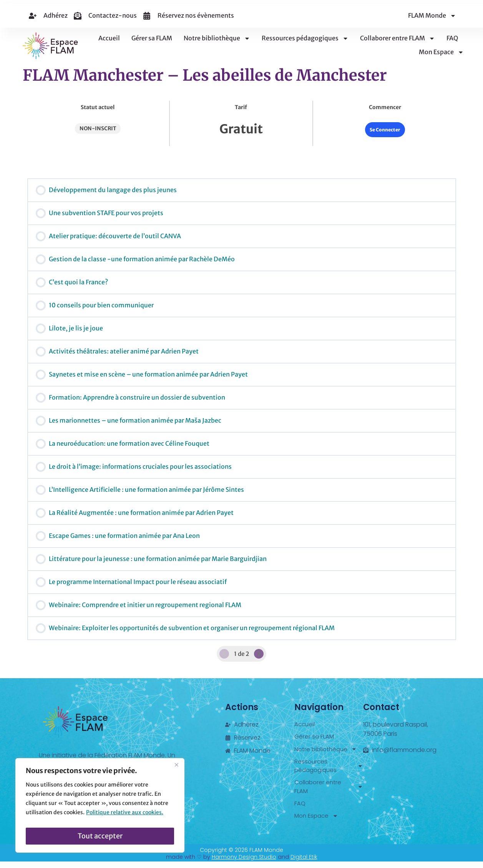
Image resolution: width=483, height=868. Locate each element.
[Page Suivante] (259, 654)
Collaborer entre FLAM (398, 38)
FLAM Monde (432, 16)
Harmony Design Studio (244, 863)
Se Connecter (385, 130)
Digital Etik (304, 863)
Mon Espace (441, 52)
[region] (100, 808)
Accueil (109, 38)
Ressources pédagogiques (305, 38)
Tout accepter (100, 836)
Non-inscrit (98, 129)
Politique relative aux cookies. (125, 817)
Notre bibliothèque (217, 38)
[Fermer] (176, 769)
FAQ (452, 38)
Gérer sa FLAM (152, 38)
